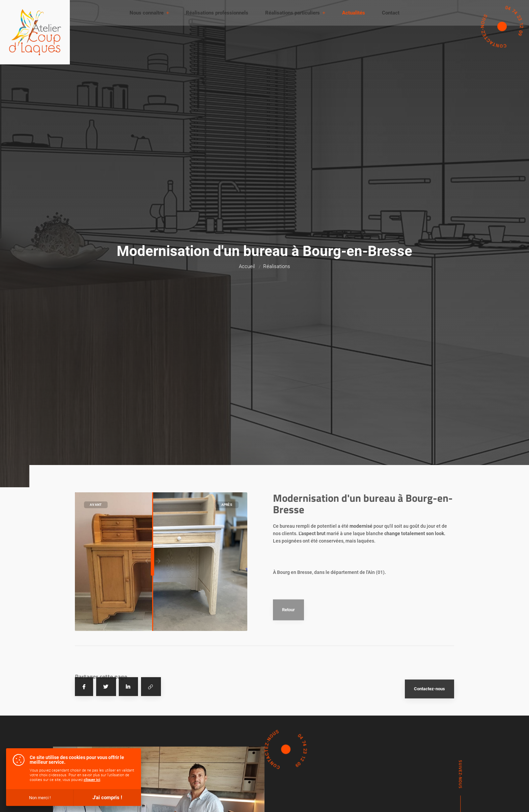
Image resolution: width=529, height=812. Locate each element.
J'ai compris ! (107, 797)
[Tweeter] (106, 713)
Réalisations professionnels (217, 13)
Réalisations (277, 266)
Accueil (247, 266)
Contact (391, 13)
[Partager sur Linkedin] (128, 713)
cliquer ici (92, 780)
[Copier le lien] (151, 713)
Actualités (354, 13)
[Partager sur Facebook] (84, 713)
